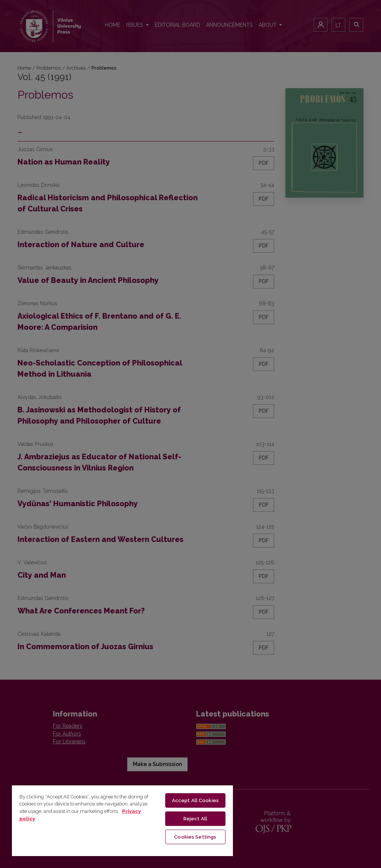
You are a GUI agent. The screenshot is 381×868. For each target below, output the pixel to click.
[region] (122, 820)
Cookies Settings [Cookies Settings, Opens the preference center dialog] (195, 837)
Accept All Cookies (195, 800)
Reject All (195, 819)
